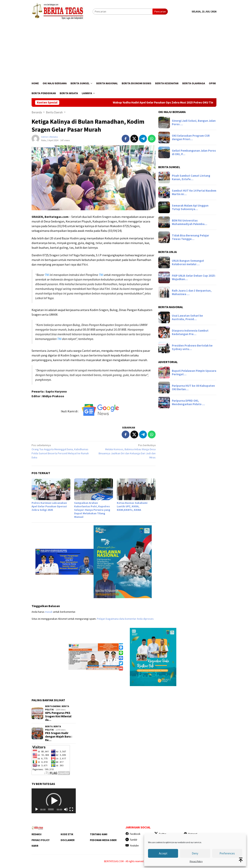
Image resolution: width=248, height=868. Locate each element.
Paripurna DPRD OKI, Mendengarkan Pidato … (188, 402)
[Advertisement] (124, 49)
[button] (54, 801)
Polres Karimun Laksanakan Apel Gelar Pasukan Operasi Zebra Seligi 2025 (49, 506)
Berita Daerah (53, 706)
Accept (163, 853)
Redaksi (37, 834)
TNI (47, 275)
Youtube (132, 846)
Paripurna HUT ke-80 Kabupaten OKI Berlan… (193, 388)
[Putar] (37, 809)
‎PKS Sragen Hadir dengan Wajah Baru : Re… (59, 737)
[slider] (51, 809)
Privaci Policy (196, 861)
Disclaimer (68, 840)
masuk (49, 612)
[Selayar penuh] (71, 809)
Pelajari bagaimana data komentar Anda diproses (125, 619)
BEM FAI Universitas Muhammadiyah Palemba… (189, 222)
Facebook (133, 834)
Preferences (227, 853)
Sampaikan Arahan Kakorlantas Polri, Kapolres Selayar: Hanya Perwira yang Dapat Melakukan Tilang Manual (92, 510)
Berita (49, 726)
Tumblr (131, 840)
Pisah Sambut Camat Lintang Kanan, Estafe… (191, 177)
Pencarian (160, 11)
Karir (35, 846)
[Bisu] (66, 809)
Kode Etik (67, 834)
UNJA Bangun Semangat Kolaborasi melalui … (188, 262)
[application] (54, 801)
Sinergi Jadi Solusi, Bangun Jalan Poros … (194, 123)
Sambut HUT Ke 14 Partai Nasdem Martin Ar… (194, 192)
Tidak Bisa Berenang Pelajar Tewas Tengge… (190, 237)
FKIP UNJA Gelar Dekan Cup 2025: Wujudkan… (194, 277)
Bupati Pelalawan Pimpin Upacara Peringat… (194, 373)
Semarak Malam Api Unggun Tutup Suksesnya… (190, 207)
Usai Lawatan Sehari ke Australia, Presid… (187, 317)
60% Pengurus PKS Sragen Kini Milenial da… (58, 716)
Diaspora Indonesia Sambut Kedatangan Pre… (190, 332)
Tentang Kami (99, 834)
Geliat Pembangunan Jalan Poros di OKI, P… (194, 152)
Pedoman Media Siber (103, 840)
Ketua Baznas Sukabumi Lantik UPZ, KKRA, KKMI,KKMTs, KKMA (132, 506)
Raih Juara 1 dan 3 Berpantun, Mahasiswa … (192, 292)
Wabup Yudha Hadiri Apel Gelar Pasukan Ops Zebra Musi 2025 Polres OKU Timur (173, 103)
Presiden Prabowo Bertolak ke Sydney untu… (192, 347)
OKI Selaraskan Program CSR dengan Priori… (191, 137)
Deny (195, 853)
